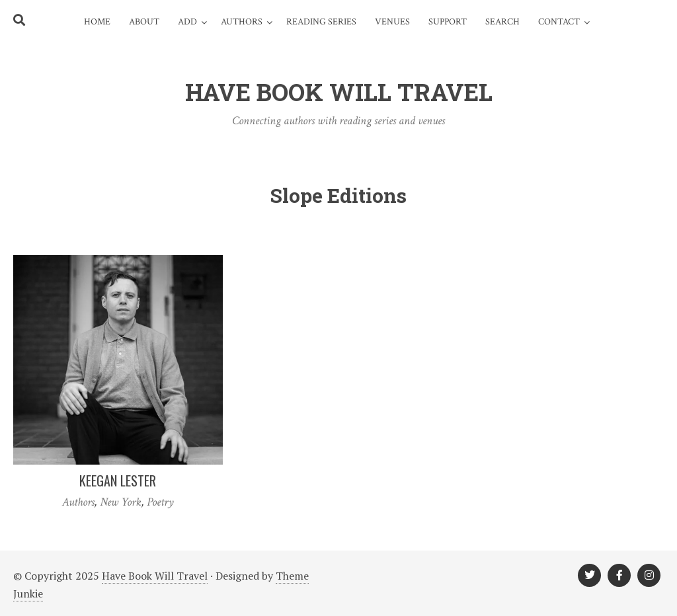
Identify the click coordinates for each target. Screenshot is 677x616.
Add (187, 22)
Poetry (160, 502)
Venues (392, 22)
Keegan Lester (118, 481)
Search (502, 22)
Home (97, 22)
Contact (559, 22)
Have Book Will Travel (155, 576)
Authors (242, 22)
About (144, 22)
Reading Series (321, 22)
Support (448, 22)
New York (121, 502)
